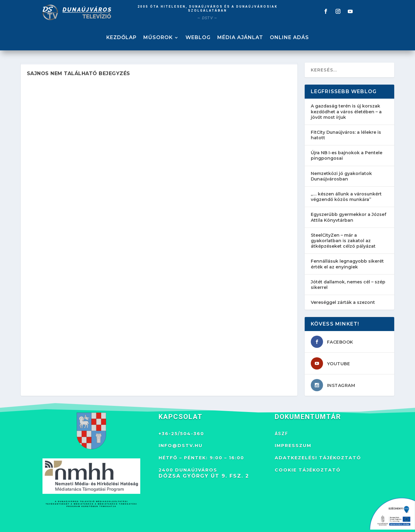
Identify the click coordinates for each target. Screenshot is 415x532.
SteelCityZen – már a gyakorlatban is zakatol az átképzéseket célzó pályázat (343, 241)
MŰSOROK (158, 38)
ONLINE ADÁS (289, 38)
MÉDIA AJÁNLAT (240, 38)
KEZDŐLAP (121, 38)
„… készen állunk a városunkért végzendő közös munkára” (346, 197)
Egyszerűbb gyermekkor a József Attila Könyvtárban (349, 217)
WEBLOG (198, 38)
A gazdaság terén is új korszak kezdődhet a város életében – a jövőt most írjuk (346, 111)
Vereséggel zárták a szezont (343, 302)
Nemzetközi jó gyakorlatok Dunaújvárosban (341, 176)
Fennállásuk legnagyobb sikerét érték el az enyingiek (347, 264)
